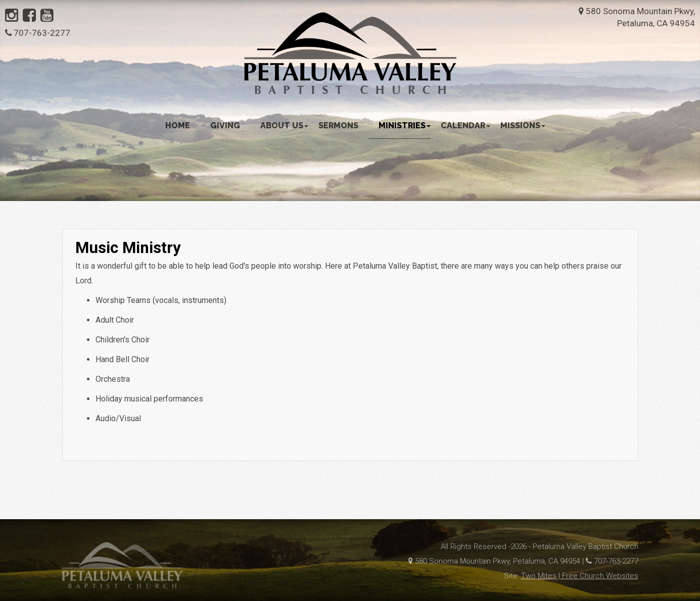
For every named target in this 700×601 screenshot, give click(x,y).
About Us (284, 126)
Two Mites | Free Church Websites (580, 576)
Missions (523, 126)
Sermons (338, 126)
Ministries (405, 126)
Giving (225, 126)
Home (178, 126)
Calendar (465, 126)
